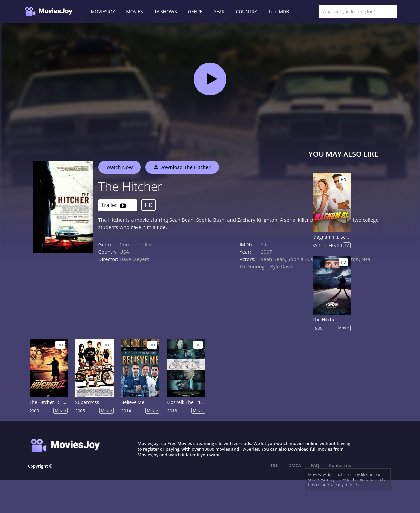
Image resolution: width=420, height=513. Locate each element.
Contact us (340, 465)
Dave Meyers (135, 259)
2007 (266, 252)
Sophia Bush (302, 259)
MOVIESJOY (103, 12)
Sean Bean (273, 259)
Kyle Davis (282, 266)
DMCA (295, 465)
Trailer (114, 205)
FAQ (315, 465)
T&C (274, 465)
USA (125, 252)
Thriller (144, 244)
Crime (127, 244)
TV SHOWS (165, 12)
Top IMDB (279, 12)
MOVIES (134, 12)
